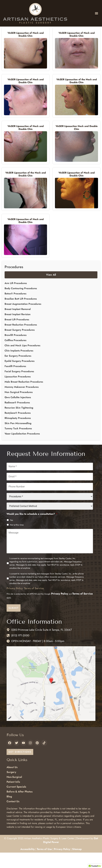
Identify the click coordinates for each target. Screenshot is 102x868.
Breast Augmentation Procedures (23, 319)
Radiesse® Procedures (17, 418)
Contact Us (13, 817)
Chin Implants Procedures (19, 366)
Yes (11, 535)
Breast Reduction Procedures (21, 340)
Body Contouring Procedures (21, 304)
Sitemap (77, 864)
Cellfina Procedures (15, 356)
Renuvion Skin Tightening (19, 423)
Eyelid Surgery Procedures (20, 376)
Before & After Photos (20, 807)
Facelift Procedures (15, 382)
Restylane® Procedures (18, 428)
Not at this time (17, 540)
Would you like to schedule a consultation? (32, 529)
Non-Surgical (14, 792)
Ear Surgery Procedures (18, 371)
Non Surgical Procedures (19, 408)
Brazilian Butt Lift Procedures (21, 314)
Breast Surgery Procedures (20, 345)
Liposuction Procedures (18, 392)
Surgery (11, 787)
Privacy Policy (15, 604)
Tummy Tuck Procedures (18, 444)
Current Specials (16, 802)
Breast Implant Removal (18, 325)
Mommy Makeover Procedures (22, 402)
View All (51, 290)
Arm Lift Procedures (16, 299)
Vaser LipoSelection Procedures (22, 449)
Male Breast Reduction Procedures (24, 397)
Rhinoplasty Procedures (18, 433)
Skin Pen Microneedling (18, 439)
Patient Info (13, 797)
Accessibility (27, 864)
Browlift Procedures (16, 350)
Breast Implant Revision (18, 330)
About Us (12, 783)
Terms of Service (34, 604)
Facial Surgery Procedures (19, 387)
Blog (9, 812)
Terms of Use (44, 864)
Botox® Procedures (15, 309)
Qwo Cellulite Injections (18, 413)
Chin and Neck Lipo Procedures (22, 361)
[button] (96, 13)
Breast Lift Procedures (17, 335)
